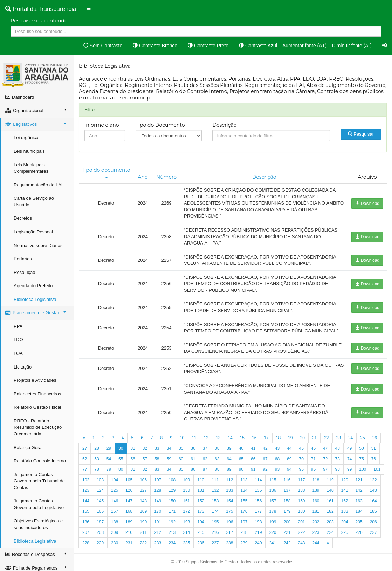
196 (229, 522)
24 (350, 438)
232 (143, 543)
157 (273, 501)
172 (186, 511)
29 (109, 448)
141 (345, 490)
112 (229, 480)
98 (338, 469)
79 (109, 469)
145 (100, 501)
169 (143, 511)
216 (215, 532)
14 (230, 438)
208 (100, 532)
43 (277, 448)
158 (287, 501)
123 (86, 490)
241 (273, 543)
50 (361, 448)
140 (330, 490)
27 (85, 448)
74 (349, 459)
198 (258, 522)
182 (330, 511)
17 (266, 438)
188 (115, 522)
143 (373, 490)
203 (330, 522)
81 (133, 469)
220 (273, 532)
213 (172, 532)
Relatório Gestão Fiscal (37, 407)
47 (325, 448)
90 (241, 469)
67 (265, 459)
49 (349, 448)
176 (244, 511)
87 (205, 469)
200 (287, 522)
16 (254, 438)
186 (86, 522)
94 (289, 469)
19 (290, 438)
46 (313, 448)
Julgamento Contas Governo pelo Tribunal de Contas (39, 481)
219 (258, 532)
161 (330, 501)
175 (229, 511)
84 (169, 469)
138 (301, 490)
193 (186, 522)
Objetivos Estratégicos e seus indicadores (38, 524)
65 (241, 459)
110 (201, 480)
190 (143, 522)
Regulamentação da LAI (38, 185)
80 (121, 469)
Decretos (23, 218)
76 (374, 459)
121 (359, 480)
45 (301, 448)
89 (229, 469)
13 (218, 438)
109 (186, 480)
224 (330, 532)
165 (86, 511)
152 (201, 501)
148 (143, 501)
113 (244, 480)
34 (169, 448)
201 (301, 522)
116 (287, 480)
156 (258, 501)
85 (181, 469)
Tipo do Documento (160, 125)
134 (244, 490)
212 (158, 532)
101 (377, 469)
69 (289, 459)
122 (373, 480)
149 (158, 501)
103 (100, 480)
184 (359, 511)
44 (289, 448)
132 (215, 490)
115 (273, 480)
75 (361, 459)
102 (86, 480)
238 (229, 543)
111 (215, 480)
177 (258, 511)
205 (359, 522)
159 (301, 501)
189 (129, 522)
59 (169, 459)
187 (100, 522)
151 (186, 501)
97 (325, 469)
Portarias (23, 259)
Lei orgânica (26, 137)
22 (326, 438)
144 (86, 501)
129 (172, 490)
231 (129, 543)
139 (316, 490)
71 (313, 459)
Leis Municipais (29, 151)
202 (316, 522)
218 (244, 532)
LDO (18, 340)
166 (100, 511)
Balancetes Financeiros (37, 394)
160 (316, 501)
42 (265, 448)
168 (129, 511)
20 (302, 438)
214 (186, 532)
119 (330, 480)
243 (301, 543)
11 (194, 438)
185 (373, 511)
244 (316, 543)
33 (157, 448)
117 (301, 480)
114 (258, 480)
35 (181, 448)
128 (158, 490)
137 (287, 490)
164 (373, 501)
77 (85, 469)
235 (186, 543)
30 (121, 448)
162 (345, 501)
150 (172, 501)
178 (273, 511)
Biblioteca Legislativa (35, 299)
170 (158, 511)
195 (215, 522)
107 (158, 480)
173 (201, 511)
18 (278, 438)
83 (157, 469)
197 (244, 522)
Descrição (224, 125)
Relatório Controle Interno (40, 461)
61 (193, 459)
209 (115, 532)
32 (145, 448)
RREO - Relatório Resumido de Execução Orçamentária (38, 427)
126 (129, 490)
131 (201, 490)
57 (145, 459)
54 (109, 459)
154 (229, 501)
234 (172, 543)
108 (172, 480)
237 (215, 543)
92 (265, 469)
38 (217, 448)
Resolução (24, 272)
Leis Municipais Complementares (31, 168)
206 (373, 522)
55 (121, 459)
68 (277, 459)
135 (258, 490)
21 (314, 438)
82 (145, 469)
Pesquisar (361, 134)
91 (253, 469)
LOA (18, 353)
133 (229, 490)
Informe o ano (102, 125)
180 (301, 511)
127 (143, 490)
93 (277, 469)
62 (205, 459)
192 (172, 522)
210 (129, 532)
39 (229, 448)
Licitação (23, 367)
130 (186, 490)
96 (313, 469)
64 (229, 459)
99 (349, 469)
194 (201, 522)
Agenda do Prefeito (33, 286)
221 (287, 532)
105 (129, 480)
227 (373, 532)
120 (345, 480)
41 (253, 448)
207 (86, 532)
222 (301, 532)
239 (244, 543)
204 (345, 522)
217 (229, 532)
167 (115, 511)
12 (206, 438)
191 (158, 522)
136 (273, 490)
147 (129, 501)
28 (97, 448)
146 (115, 501)
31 (133, 448)
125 (115, 490)
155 (244, 501)
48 (338, 448)
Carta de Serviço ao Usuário (34, 201)
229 (100, 543)
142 (359, 490)
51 (374, 448)
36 (193, 448)
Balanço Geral (28, 448)
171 (172, 511)
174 (215, 511)
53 (97, 459)
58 (157, 459)
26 (375, 438)
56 (133, 459)
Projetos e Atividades (35, 380)
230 (115, 543)
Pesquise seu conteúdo (39, 21)
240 (258, 543)
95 (301, 469)
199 (273, 522)
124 (100, 490)
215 (201, 532)
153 (215, 501)
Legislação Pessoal (33, 232)
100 (363, 469)
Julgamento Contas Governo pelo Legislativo (39, 504)
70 (301, 459)
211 (143, 532)
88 (217, 469)
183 (345, 511)
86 (193, 469)
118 (316, 480)
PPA (18, 326)
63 (217, 459)
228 (86, 543)
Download (367, 204)
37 (205, 448)
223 (316, 532)
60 (181, 459)
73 (338, 459)
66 (253, 459)
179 (287, 511)
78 (97, 469)
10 (182, 438)
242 (287, 543)
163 (359, 501)
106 (143, 480)
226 (359, 532)
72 (325, 459)
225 (345, 532)
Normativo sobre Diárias (38, 245)
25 (362, 438)
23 (339, 438)
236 (201, 543)
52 (85, 459)
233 (158, 543)
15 (242, 438)
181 (316, 511)
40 (241, 448)
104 (115, 480)
